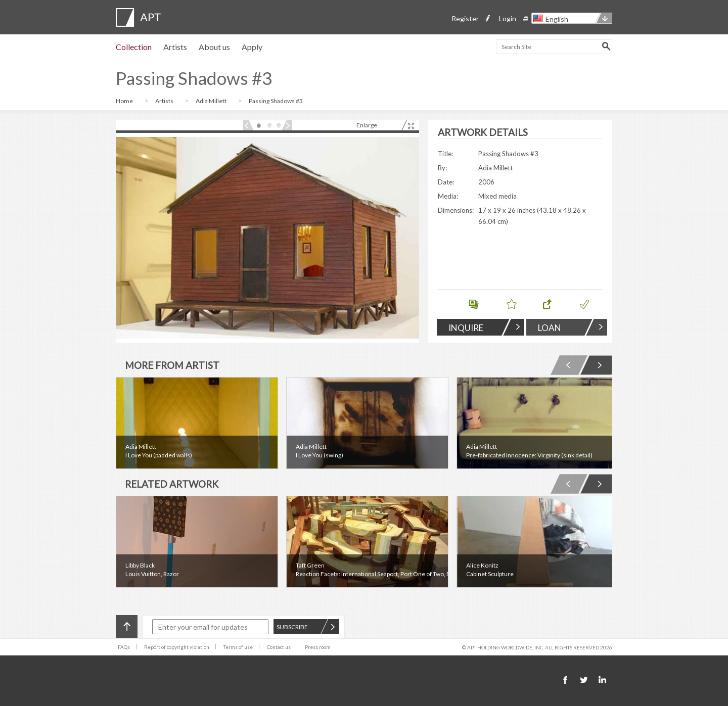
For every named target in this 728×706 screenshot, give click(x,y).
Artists (175, 47)
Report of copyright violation (177, 647)
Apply (252, 47)
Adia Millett (212, 101)
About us (214, 47)
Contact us (279, 647)
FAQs (124, 647)
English (557, 19)
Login (508, 18)
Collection (134, 47)
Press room (318, 647)
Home (125, 101)
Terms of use (238, 647)
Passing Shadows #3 (276, 101)
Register (465, 18)
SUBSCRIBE (306, 627)
